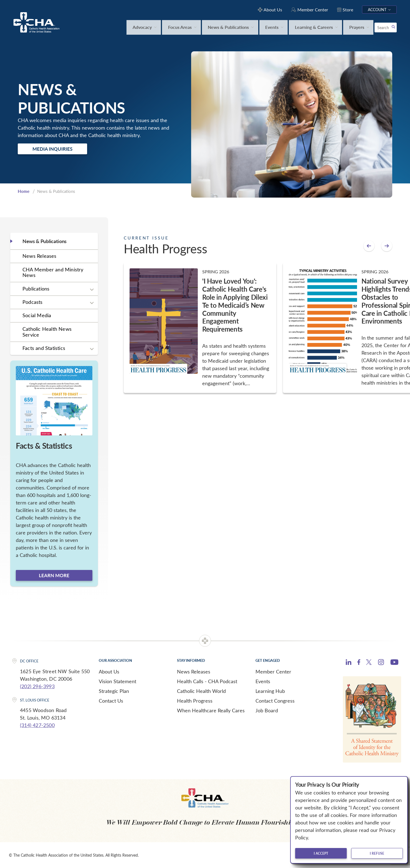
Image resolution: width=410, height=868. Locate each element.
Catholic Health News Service (47, 332)
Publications (36, 289)
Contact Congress (275, 701)
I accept (321, 853)
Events (263, 681)
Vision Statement (117, 681)
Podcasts (33, 302)
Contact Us (111, 701)
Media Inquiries (52, 149)
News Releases (40, 256)
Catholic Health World (201, 691)
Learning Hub (270, 691)
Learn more (54, 575)
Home (24, 191)
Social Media (37, 315)
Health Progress (195, 701)
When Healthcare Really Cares (211, 710)
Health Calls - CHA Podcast (207, 681)
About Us (109, 672)
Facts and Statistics (44, 348)
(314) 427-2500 (37, 725)
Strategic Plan (114, 691)
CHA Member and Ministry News (53, 272)
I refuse (377, 853)
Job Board (267, 710)
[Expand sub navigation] (92, 289)
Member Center (273, 672)
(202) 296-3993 (37, 686)
